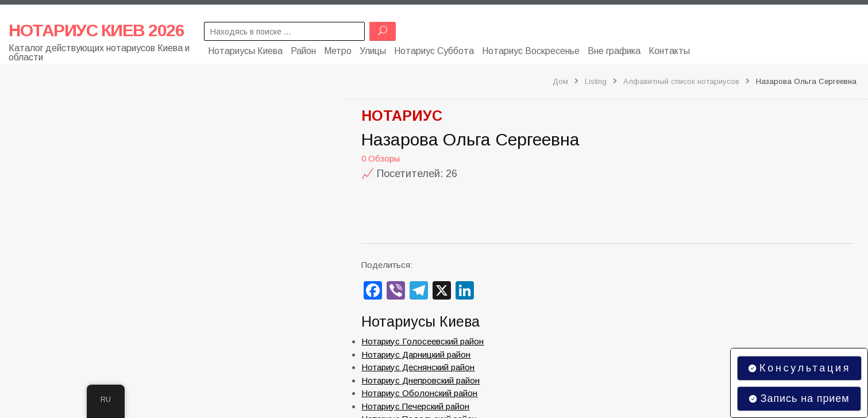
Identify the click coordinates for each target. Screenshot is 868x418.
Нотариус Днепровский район (421, 380)
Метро (338, 50)
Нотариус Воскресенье (531, 50)
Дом (560, 81)
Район (303, 50)
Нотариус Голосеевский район (423, 341)
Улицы (373, 50)
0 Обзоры (381, 158)
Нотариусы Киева (245, 50)
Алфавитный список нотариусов (681, 81)
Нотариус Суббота (434, 50)
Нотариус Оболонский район (419, 393)
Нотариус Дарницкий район (416, 354)
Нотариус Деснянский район (418, 367)
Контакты (669, 50)
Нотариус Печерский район (415, 406)
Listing (596, 81)
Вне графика (614, 50)
